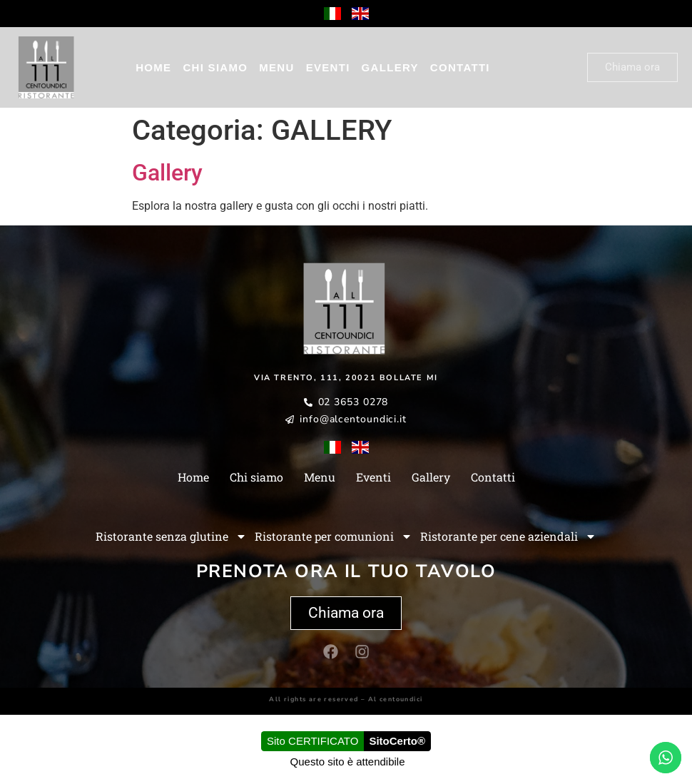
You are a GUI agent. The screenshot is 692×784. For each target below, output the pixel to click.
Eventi (328, 67)
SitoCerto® (397, 741)
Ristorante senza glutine (171, 536)
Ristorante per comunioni (334, 536)
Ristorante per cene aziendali (508, 536)
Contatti (460, 67)
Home (153, 67)
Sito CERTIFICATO (312, 741)
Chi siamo (215, 67)
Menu (276, 67)
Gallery (390, 67)
